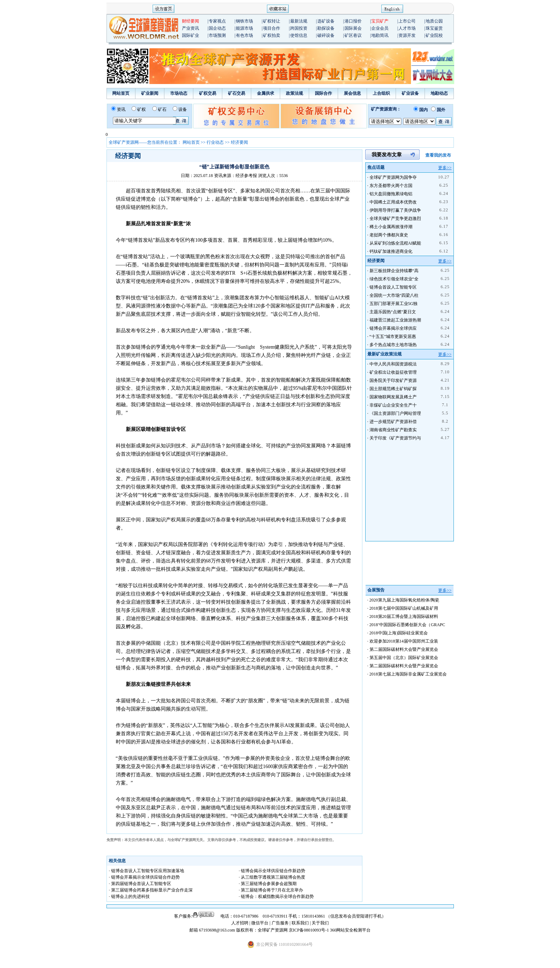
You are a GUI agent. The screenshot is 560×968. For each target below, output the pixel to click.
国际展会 (353, 28)
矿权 (142, 109)
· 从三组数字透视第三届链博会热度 (272, 877)
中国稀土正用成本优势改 (393, 202)
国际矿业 (190, 35)
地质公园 (434, 21)
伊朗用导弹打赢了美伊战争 (395, 210)
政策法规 (294, 93)
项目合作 (272, 28)
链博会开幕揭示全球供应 (393, 328)
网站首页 (121, 93)
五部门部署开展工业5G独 (394, 304)
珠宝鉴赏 (434, 28)
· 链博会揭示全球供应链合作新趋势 (272, 871)
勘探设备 (326, 28)
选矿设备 (326, 21)
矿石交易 (237, 93)
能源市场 (244, 28)
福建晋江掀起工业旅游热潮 (395, 320)
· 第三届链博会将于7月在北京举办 (271, 890)
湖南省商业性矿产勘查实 (393, 430)
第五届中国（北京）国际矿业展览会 (404, 658)
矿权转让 (272, 21)
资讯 (121, 109)
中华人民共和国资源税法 (393, 364)
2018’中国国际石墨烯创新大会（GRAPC (407, 625)
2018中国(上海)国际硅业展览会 (399, 633)
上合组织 (381, 93)
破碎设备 (326, 35)
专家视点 (217, 21)
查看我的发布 (438, 155)
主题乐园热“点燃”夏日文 (393, 312)
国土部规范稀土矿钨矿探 (393, 389)
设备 (183, 109)
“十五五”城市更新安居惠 (393, 336)
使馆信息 (299, 35)
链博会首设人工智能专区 (393, 287)
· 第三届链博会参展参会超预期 (268, 884)
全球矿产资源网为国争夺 (393, 177)
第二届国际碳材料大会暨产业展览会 (404, 649)
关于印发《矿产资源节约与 (395, 438)
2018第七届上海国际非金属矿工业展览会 (408, 674)
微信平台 (260, 923)
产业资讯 (190, 28)
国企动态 (217, 28)
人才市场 (407, 28)
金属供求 (266, 93)
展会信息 (352, 93)
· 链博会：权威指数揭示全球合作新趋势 (276, 896)
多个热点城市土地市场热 (393, 345)
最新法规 (299, 21)
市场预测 (217, 35)
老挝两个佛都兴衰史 (389, 235)
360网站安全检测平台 (350, 930)
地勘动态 (439, 93)
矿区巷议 (353, 35)
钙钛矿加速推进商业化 (391, 251)
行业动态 (215, 142)
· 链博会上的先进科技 (129, 896)
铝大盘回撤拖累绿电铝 (391, 194)
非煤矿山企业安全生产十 (393, 405)
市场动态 (179, 93)
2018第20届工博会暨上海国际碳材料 (404, 616)
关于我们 (320, 923)
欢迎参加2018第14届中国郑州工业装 (404, 641)
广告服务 (281, 923)
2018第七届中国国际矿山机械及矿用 (404, 608)
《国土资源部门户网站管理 (395, 413)
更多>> (445, 168)
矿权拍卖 (272, 35)
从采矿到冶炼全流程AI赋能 (395, 243)
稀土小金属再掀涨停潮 (391, 227)
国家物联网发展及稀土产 (393, 397)
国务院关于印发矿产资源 (393, 380)
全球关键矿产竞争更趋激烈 (395, 218)
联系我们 (300, 923)
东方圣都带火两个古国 (391, 186)
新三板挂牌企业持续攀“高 (394, 271)
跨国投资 (299, 28)
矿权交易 (208, 93)
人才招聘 (240, 923)
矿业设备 (410, 93)
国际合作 (323, 93)
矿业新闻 (150, 93)
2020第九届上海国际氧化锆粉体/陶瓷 (404, 600)
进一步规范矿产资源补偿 (393, 422)
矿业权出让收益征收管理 (393, 372)
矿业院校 (434, 35)
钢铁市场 (244, 21)
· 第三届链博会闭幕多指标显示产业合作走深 (151, 890)
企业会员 (380, 28)
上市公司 (407, 21)
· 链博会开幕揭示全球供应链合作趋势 (144, 877)
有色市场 (244, 35)
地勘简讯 (380, 35)
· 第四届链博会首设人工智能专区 (140, 884)
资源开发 (407, 35)
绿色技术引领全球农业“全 (394, 279)
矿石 (162, 109)
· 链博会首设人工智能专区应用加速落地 (147, 871)
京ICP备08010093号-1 (309, 930)
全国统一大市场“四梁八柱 (394, 295)
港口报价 (353, 21)
